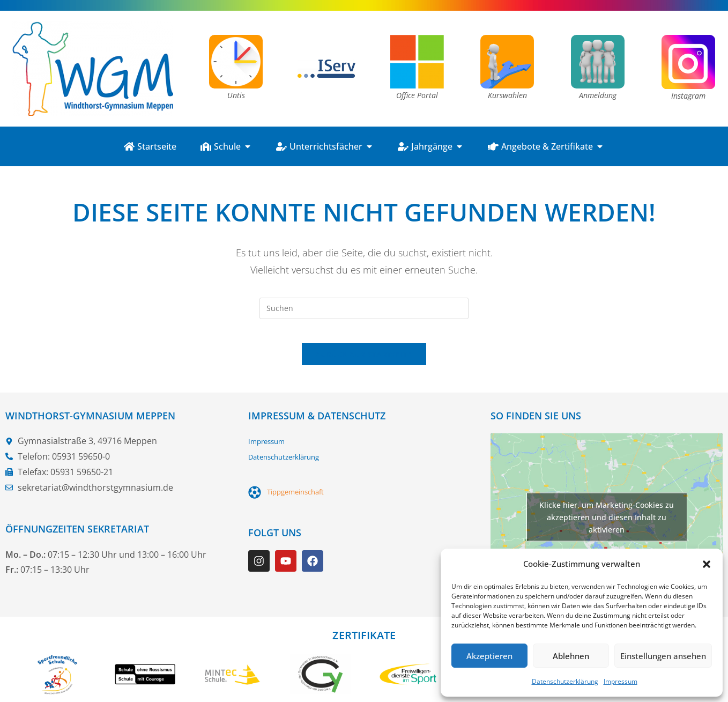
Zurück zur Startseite (364, 363)
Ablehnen (571, 656)
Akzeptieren (489, 656)
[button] (707, 564)
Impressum (621, 681)
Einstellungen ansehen (663, 656)
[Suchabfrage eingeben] (364, 308)
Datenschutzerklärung (565, 681)
